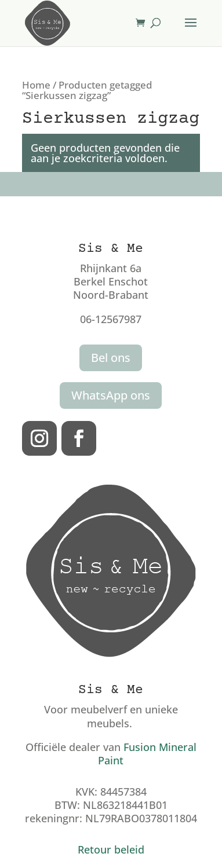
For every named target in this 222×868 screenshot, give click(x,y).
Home (36, 85)
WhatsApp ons (111, 395)
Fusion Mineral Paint (147, 754)
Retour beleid (111, 849)
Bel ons (111, 358)
